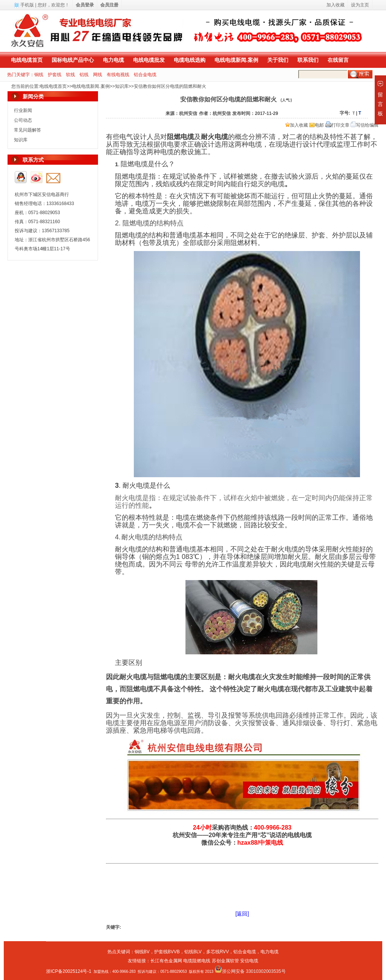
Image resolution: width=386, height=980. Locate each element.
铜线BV (142, 952)
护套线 (55, 75)
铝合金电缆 (145, 75)
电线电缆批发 (149, 60)
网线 (98, 75)
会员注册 (109, 5)
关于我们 (278, 60)
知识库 (122, 86)
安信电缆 (249, 961)
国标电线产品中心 (73, 60)
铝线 (84, 75)
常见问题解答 (28, 130)
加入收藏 (297, 125)
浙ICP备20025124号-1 (69, 971)
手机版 (27, 5)
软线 (70, 75)
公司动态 (23, 120)
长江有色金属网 (166, 961)
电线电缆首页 (27, 60)
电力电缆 (113, 60)
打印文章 (337, 125)
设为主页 (360, 5)
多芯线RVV (218, 952)
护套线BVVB (167, 952)
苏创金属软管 (225, 961)
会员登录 (85, 5)
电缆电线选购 (190, 60)
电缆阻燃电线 (197, 961)
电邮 (316, 125)
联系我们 (308, 60)
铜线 (39, 75)
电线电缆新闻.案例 (236, 60)
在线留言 (338, 60)
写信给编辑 (365, 125)
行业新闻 (23, 110)
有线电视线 (118, 75)
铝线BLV (193, 952)
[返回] (242, 914)
